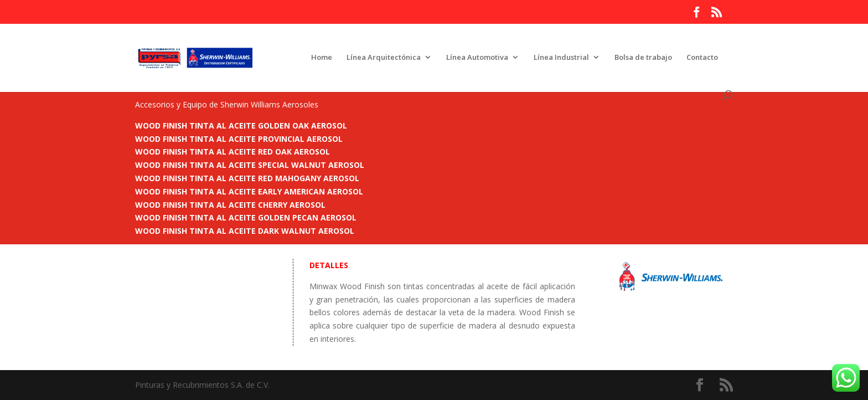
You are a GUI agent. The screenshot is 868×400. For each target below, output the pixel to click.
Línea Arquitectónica (384, 58)
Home (322, 58)
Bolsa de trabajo (643, 58)
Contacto (702, 58)
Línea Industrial (561, 58)
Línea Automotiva (477, 58)
